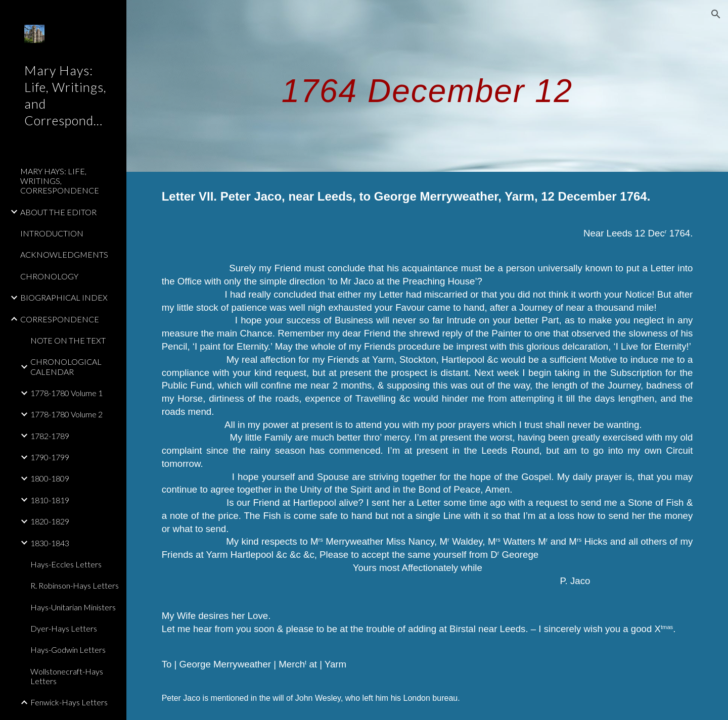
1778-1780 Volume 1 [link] (66, 393)
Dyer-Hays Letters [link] (64, 628)
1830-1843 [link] (50, 543)
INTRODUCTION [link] (52, 233)
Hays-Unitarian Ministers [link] (73, 607)
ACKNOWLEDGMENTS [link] (64, 254)
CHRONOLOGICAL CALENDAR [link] (66, 366)
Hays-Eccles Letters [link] (66, 564)
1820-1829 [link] (50, 521)
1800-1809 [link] (50, 478)
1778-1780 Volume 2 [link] (66, 414)
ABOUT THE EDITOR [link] (58, 212)
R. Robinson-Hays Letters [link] (75, 585)
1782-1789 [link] (50, 436)
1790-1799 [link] (50, 457)
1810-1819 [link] (50, 500)
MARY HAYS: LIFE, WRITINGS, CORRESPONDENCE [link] (60, 181)
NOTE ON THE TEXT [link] (68, 340)
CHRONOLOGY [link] (49, 276)
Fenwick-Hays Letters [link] (69, 702)
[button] (716, 14)
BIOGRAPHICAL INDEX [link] (64, 297)
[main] (427, 86)
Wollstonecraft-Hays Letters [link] (67, 676)
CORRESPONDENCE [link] (60, 319)
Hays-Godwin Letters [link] (68, 650)
